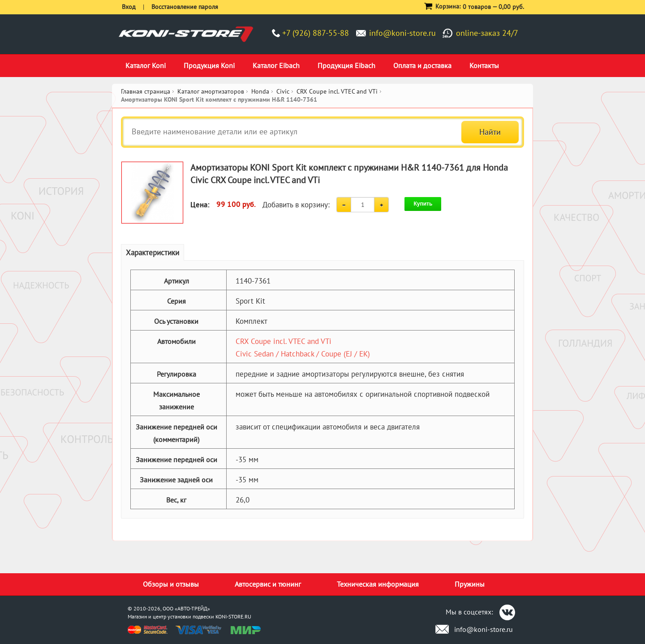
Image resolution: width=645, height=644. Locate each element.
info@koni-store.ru (402, 33)
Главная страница (146, 91)
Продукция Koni (209, 65)
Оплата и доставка (422, 65)
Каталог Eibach (276, 65)
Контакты (484, 65)
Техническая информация (378, 584)
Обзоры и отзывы (171, 584)
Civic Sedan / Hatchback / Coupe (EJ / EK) (303, 354)
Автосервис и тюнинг (268, 584)
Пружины (470, 584)
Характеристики (153, 253)
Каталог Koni (146, 65)
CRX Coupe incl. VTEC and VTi (284, 341)
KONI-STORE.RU (233, 616)
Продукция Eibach (346, 65)
